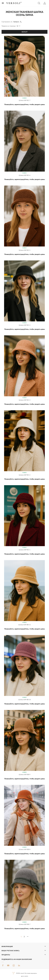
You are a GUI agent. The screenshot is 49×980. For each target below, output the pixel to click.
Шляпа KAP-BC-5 (25, 250)
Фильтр (25, 32)
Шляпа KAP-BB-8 (25, 849)
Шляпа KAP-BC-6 (25, 175)
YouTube (8, 965)
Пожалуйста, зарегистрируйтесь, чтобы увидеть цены (25, 104)
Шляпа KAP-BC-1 (25, 550)
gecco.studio (25, 976)
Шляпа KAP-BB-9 (25, 774)
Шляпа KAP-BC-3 (25, 400)
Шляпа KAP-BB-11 (25, 625)
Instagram (14, 965)
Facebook (3, 965)
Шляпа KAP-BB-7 (25, 924)
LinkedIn (19, 965)
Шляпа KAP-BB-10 (25, 700)
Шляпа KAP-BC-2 (25, 475)
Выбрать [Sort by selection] (18, 22)
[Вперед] (28, 937)
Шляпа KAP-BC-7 (25, 100)
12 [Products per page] (19, 26)
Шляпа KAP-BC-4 (25, 325)
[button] (39, 3)
